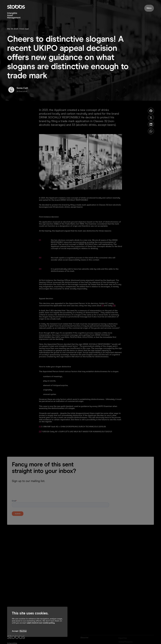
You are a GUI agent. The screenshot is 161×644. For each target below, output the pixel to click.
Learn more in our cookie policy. (41, 623)
